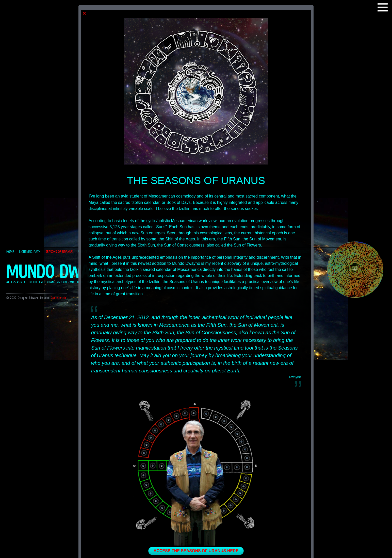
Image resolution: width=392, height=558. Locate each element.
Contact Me (59, 298)
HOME (10, 252)
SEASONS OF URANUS (59, 252)
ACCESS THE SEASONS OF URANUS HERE (196, 551)
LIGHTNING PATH (30, 252)
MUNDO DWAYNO (60, 272)
